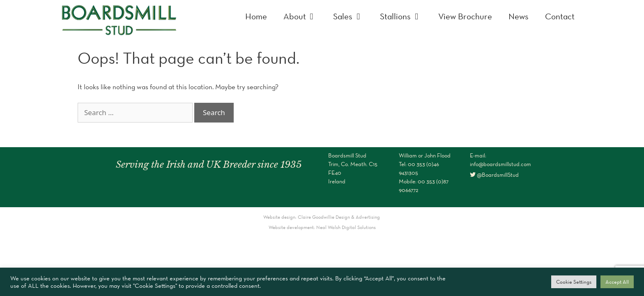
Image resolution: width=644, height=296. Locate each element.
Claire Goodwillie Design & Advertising (339, 217)
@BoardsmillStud (494, 175)
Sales (352, 16)
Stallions (405, 16)
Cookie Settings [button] (574, 282)
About (304, 16)
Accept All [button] (617, 282)
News (519, 16)
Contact (560, 16)
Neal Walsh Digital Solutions (346, 227)
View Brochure (465, 16)
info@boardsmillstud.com (500, 164)
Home (256, 16)
